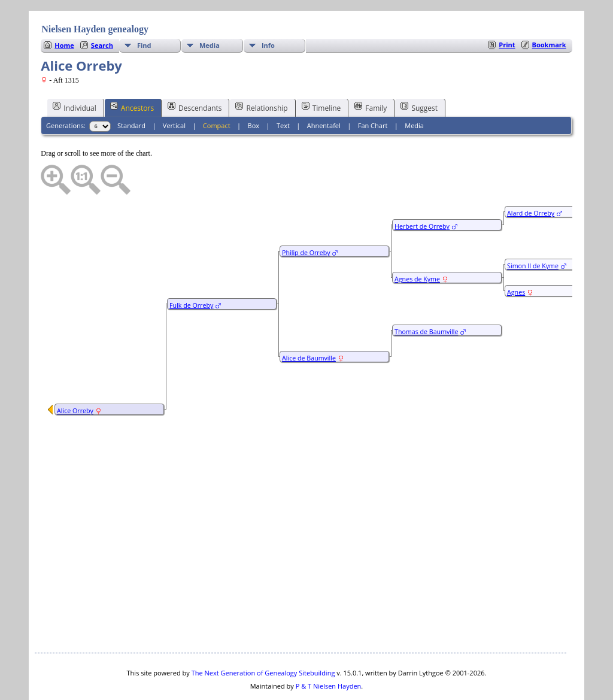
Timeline (321, 71)
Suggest (419, 71)
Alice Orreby (75, 375)
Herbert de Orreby (422, 190)
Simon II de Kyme (533, 230)
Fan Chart (373, 90)
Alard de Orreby (531, 177)
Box (254, 90)
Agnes (516, 256)
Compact (217, 90)
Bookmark (549, 9)
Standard (131, 90)
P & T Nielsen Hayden (329, 650)
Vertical (174, 90)
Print (507, 9)
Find (144, 9)
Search (102, 9)
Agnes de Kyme (417, 243)
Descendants (195, 71)
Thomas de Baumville (426, 296)
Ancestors (132, 71)
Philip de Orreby (306, 217)
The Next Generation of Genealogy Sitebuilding (263, 637)
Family (371, 71)
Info (268, 9)
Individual (75, 71)
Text (283, 90)
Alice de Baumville (309, 322)
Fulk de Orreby (191, 269)
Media (210, 9)
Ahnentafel (324, 90)
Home (64, 9)
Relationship (261, 71)
